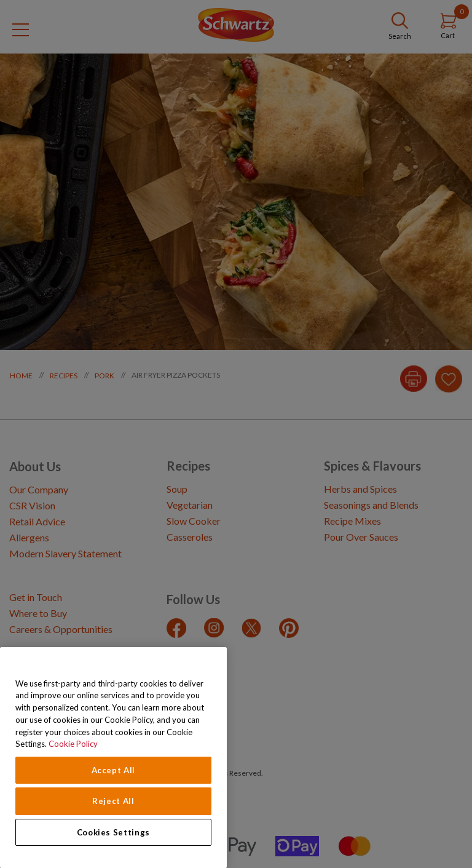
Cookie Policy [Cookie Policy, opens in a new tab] (73, 744)
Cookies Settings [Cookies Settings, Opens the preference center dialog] (114, 832)
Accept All (114, 770)
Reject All (113, 801)
